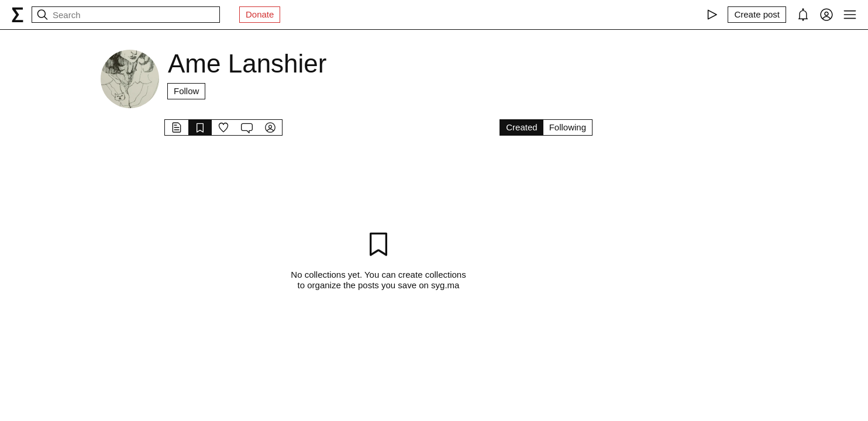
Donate (260, 14)
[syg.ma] (18, 15)
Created (521, 127)
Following (568, 127)
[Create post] (757, 15)
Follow (186, 91)
